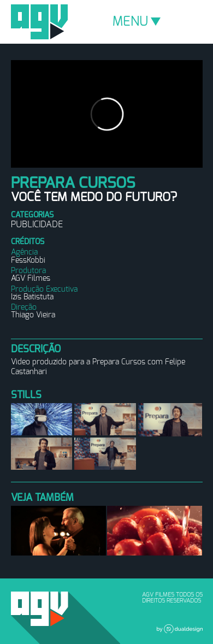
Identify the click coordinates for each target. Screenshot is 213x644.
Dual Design (180, 629)
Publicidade (37, 224)
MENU (137, 22)
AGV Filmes (39, 22)
